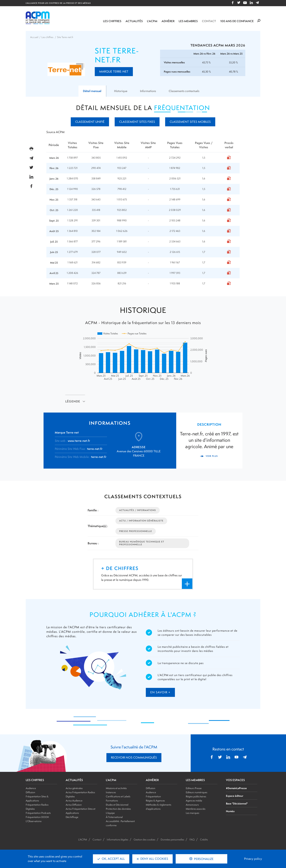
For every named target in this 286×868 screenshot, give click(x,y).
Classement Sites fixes (137, 122)
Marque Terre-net (114, 72)
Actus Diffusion (74, 805)
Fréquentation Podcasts (38, 813)
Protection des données (118, 809)
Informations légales (117, 840)
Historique (120, 91)
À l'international (114, 817)
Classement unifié (90, 122)
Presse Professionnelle (136, 531)
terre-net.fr (95, 449)
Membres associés (196, 809)
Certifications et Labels (118, 796)
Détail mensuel (90, 91)
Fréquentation (153, 796)
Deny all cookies (152, 859)
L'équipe (110, 813)
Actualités (134, 21)
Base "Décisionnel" (237, 803)
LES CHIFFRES (35, 780)
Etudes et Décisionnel (117, 805)
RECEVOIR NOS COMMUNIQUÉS (134, 758)
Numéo (230, 811)
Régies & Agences (155, 801)
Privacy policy (253, 859)
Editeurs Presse (194, 788)
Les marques (192, 813)
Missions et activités (116, 788)
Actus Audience (74, 801)
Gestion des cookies (144, 840)
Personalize (203, 859)
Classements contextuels (186, 91)
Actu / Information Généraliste (141, 521)
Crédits (204, 840)
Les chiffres (112, 21)
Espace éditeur (235, 796)
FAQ (192, 840)
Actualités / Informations (138, 510)
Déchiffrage (72, 817)
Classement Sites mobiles (190, 122)
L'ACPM (152, 21)
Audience (31, 788)
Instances (111, 792)
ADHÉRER (152, 780)
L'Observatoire (34, 821)
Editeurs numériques (196, 792)
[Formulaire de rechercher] (259, 21)
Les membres (188, 21)
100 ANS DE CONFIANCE (237, 21)
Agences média (194, 801)
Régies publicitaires (196, 796)
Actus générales (74, 788)
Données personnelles (172, 840)
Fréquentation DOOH (37, 817)
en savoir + (160, 692)
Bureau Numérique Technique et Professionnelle (142, 543)
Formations (112, 801)
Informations (148, 91)
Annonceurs (192, 805)
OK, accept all (111, 859)
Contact (209, 21)
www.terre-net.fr (79, 441)
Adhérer (168, 21)
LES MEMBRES (195, 780)
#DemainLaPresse (236, 788)
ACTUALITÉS (74, 780)
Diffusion (30, 792)
